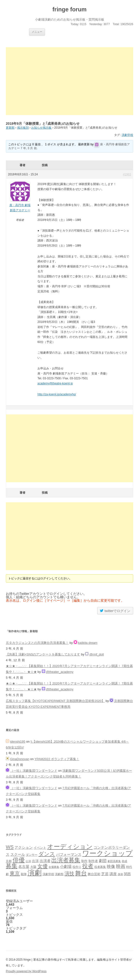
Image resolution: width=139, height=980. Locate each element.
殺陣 (24, 874)
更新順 (10, 128)
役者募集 (100, 867)
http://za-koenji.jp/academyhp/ (57, 394)
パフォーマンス (69, 855)
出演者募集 (66, 860)
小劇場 (66, 866)
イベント (40, 848)
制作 (84, 861)
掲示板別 (23, 128)
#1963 (127, 174)
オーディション (70, 847)
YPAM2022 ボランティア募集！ (57, 759)
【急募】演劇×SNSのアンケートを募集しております (43, 654)
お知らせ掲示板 (41, 128)
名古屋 (24, 867)
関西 (127, 874)
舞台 (81, 873)
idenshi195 (18, 742)
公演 (28, 861)
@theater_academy (60, 672)
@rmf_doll (97, 654)
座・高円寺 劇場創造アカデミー (20, 208)
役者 (88, 866)
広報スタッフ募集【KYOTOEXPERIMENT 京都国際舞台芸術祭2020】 (55, 701)
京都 (9, 861)
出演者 (45, 861)
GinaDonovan (20, 759)
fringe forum (69, 9)
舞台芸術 (94, 874)
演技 (69, 873)
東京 (15, 873)
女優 (43, 866)
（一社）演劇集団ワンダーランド (34, 771)
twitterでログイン (115, 611)
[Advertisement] (69, 81)
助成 (124, 861)
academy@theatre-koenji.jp (55, 383)
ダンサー (32, 855)
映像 (111, 866)
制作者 (93, 861)
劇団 (103, 861)
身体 (120, 874)
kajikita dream (88, 643)
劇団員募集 (114, 861)
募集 (12, 866)
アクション (24, 847)
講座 (113, 874)
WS (10, 847)
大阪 (33, 867)
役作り (77, 867)
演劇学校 (127, 135)
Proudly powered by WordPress (26, 971)
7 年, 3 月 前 (29, 148)
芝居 (105, 874)
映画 (121, 866)
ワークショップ (107, 853)
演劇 (35, 873)
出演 (35, 861)
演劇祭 (59, 874)
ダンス (47, 854)
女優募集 (54, 867)
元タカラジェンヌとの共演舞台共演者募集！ (37, 643)
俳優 (19, 860)
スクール (18, 855)
